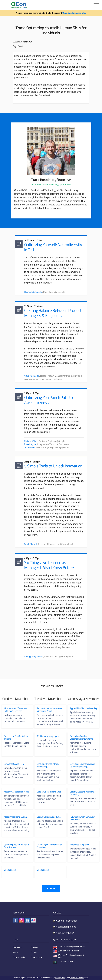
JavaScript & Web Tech (14, 764)
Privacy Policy (61, 978)
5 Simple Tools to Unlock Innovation (53, 466)
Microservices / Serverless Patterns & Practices (16, 710)
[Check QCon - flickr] (33, 920)
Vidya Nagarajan (32, 376)
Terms (16, 952)
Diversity (34, 947)
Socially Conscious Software (49, 817)
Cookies (34, 952)
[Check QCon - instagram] (21, 920)
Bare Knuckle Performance (49, 792)
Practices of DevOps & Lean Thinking (16, 737)
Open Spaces (10, 870)
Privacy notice (37, 957)
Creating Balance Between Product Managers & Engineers (53, 313)
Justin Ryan (30, 448)
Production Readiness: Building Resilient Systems (81, 737)
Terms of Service (77, 978)
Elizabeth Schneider (33, 292)
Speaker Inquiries (65, 933)
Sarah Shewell (31, 544)
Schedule (51, 888)
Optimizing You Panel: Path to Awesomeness (48, 400)
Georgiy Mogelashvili (34, 657)
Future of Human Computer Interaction (82, 818)
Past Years (17, 947)
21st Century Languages (48, 736)
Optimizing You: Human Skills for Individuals (14, 846)
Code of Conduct (20, 957)
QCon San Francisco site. (74, 13)
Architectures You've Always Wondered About (49, 710)
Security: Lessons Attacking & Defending (82, 793)
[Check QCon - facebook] (15, 920)
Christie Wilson (31, 441)
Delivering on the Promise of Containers (49, 846)
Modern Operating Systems (16, 817)
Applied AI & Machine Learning (79, 710)
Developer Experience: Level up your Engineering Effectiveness (82, 765)
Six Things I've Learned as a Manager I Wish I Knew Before (49, 565)
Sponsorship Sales (66, 927)
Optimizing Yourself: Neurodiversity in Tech (53, 247)
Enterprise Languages (80, 845)
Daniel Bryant (30, 444)
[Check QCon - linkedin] (27, 920)
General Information (67, 921)
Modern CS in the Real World (16, 792)
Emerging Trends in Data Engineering (48, 765)
